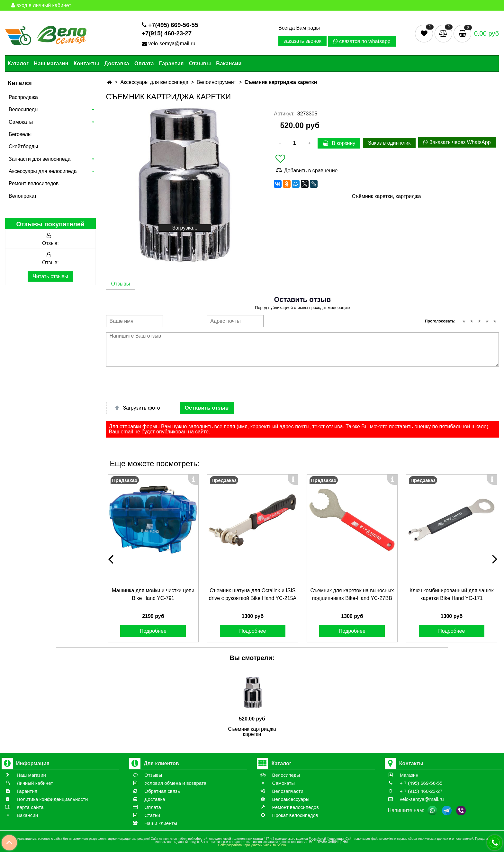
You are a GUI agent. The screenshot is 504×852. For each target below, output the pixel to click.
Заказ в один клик (389, 143)
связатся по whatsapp (362, 41)
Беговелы (20, 134)
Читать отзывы (50, 276)
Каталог (18, 63)
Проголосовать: (440, 321)
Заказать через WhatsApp (457, 142)
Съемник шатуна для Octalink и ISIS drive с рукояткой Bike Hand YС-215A (252, 594)
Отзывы (200, 63)
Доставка (117, 63)
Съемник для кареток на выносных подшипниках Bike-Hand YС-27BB (352, 594)
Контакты (86, 63)
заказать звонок (302, 41)
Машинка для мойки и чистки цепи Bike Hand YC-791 (153, 594)
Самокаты (21, 122)
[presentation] (155, 384)
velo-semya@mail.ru (169, 44)
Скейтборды (23, 146)
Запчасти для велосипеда (40, 159)
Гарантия (171, 63)
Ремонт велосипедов (34, 183)
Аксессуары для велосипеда (43, 171)
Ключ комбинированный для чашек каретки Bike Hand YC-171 (451, 594)
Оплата (144, 63)
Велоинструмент (216, 82)
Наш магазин (51, 63)
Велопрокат (23, 196)
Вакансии (229, 63)
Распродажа (23, 97)
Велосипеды (23, 109)
